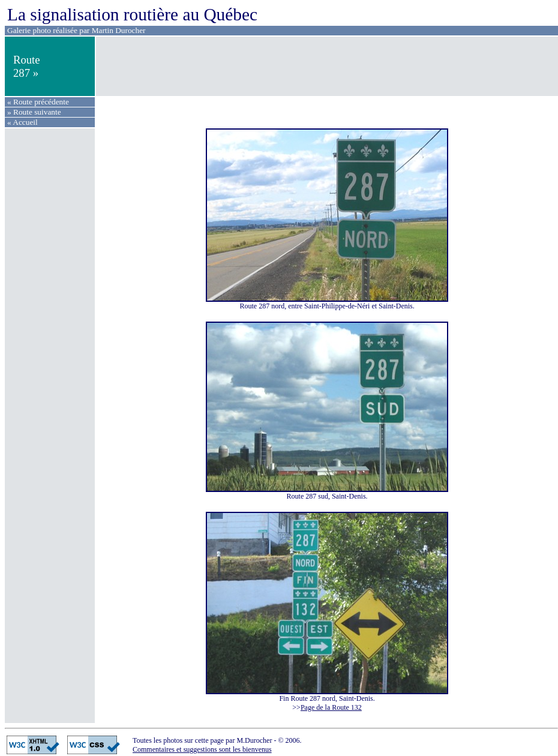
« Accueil (22, 122)
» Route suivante (34, 112)
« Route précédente (38, 102)
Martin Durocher (119, 30)
